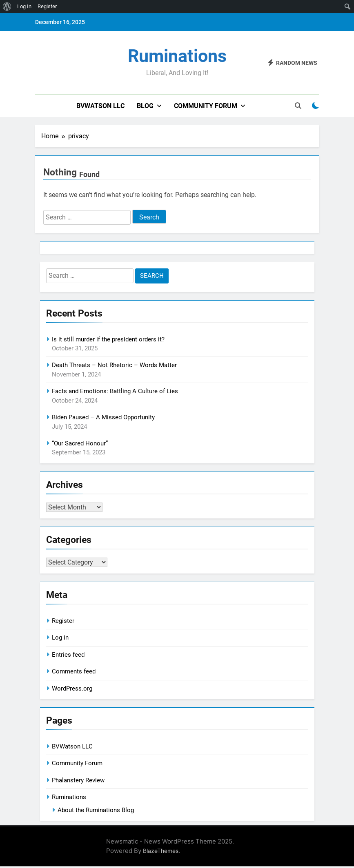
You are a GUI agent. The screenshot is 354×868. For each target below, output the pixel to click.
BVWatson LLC (100, 106)
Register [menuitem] (47, 6)
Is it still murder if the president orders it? (108, 339)
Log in (60, 639)
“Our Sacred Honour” (80, 443)
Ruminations (177, 56)
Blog (145, 106)
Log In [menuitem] (24, 6)
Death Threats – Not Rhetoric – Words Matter (114, 365)
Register (63, 622)
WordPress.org (72, 690)
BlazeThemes (161, 852)
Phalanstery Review (78, 782)
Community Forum (206, 106)
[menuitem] (7, 7)
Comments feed (74, 673)
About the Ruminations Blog (96, 812)
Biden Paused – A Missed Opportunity (103, 417)
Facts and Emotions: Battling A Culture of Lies (115, 391)
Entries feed (68, 656)
